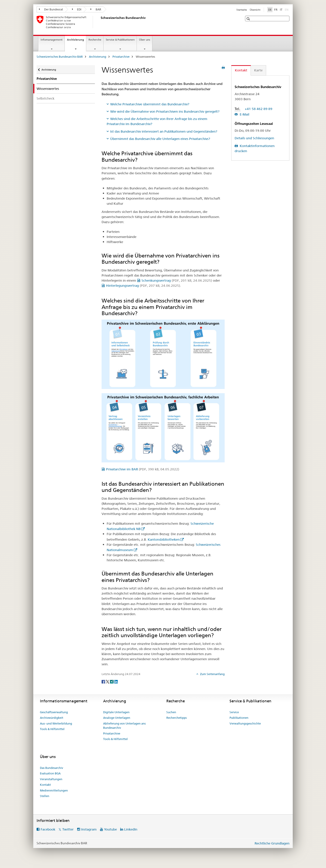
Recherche (95, 40)
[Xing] (112, 681)
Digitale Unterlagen (116, 712)
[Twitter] (108, 681)
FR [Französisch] (276, 10)
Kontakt (45, 785)
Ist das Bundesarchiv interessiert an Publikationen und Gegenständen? (164, 131)
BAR (96, 9)
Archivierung (77, 41)
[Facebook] (104, 681)
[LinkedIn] (116, 681)
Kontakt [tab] (241, 70)
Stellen (45, 796)
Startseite (242, 10)
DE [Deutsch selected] (270, 10)
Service (234, 712)
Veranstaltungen (51, 779)
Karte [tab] (258, 70)
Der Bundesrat (51, 9)
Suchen (171, 712)
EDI (77, 9)
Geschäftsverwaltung (54, 712)
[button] (249, 19)
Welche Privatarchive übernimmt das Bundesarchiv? (150, 104)
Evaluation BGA (50, 773)
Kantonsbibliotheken (164, 539)
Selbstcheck (45, 98)
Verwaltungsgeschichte (245, 723)
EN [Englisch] (287, 9)
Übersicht (255, 10)
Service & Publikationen (120, 40)
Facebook (48, 829)
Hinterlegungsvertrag (143, 286)
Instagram (89, 829)
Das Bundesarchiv (51, 768)
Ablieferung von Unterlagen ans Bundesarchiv (124, 726)
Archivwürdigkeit (52, 718)
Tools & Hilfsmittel (52, 729)
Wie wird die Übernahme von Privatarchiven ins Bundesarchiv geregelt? (165, 111)
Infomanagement (52, 40)
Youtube (110, 829)
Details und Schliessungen (254, 138)
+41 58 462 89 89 (259, 109)
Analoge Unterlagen (117, 718)
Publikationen (239, 718)
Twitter (68, 829)
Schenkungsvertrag (177, 280)
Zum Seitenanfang (212, 674)
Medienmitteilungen (54, 790)
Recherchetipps (177, 718)
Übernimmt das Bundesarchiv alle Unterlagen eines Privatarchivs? (160, 139)
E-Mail (244, 114)
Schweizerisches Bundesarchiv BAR (60, 57)
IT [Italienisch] (281, 10)
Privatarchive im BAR (143, 469)
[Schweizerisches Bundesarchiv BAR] (100, 22)
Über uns (145, 40)
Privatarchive (121, 57)
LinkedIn (131, 829)
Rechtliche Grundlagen (272, 843)
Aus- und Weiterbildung (56, 723)
